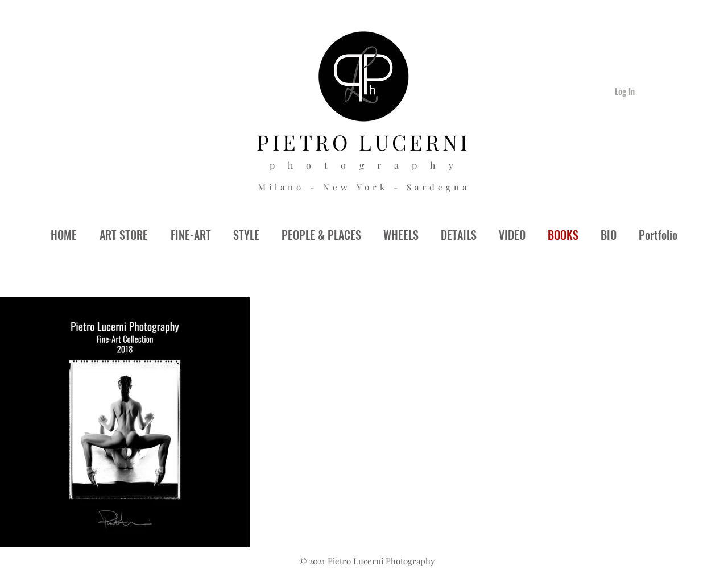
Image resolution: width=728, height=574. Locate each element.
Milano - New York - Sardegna (364, 187)
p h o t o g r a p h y (364, 165)
